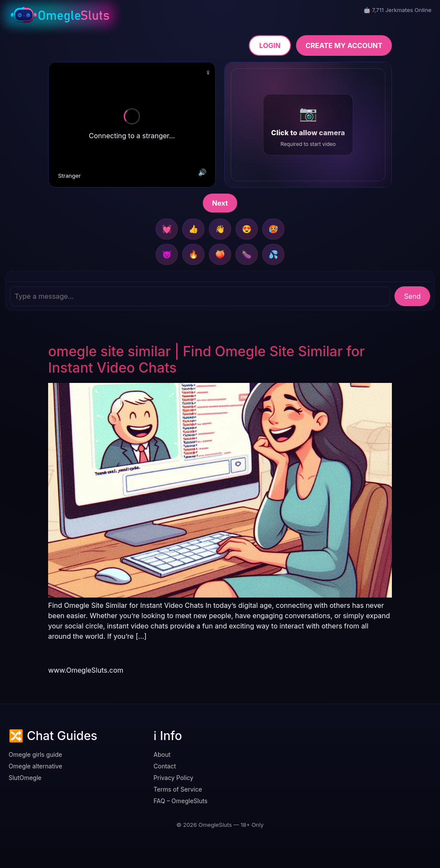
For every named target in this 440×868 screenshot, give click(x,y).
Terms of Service (178, 789)
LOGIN (270, 46)
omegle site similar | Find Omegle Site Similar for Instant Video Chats (206, 360)
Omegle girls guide (35, 754)
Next (220, 203)
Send (412, 296)
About (162, 754)
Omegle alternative (35, 766)
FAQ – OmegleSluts (180, 801)
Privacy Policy (173, 778)
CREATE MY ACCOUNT (344, 46)
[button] (308, 125)
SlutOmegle (25, 778)
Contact (165, 766)
